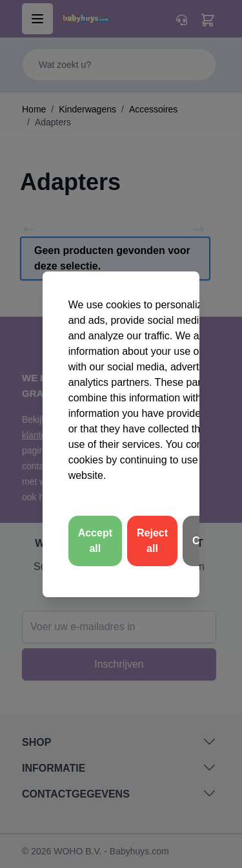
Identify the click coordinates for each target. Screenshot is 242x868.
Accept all (95, 541)
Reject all (152, 541)
